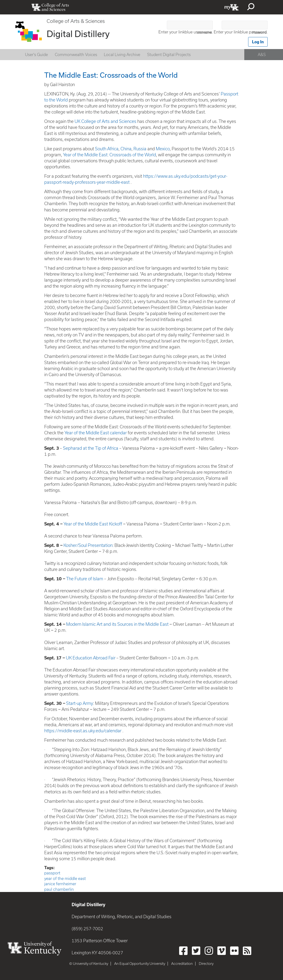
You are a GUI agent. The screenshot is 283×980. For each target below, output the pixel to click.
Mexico (163, 149)
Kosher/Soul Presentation (88, 545)
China (126, 149)
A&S (262, 55)
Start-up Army (80, 703)
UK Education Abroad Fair (91, 658)
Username (204, 33)
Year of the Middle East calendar (96, 433)
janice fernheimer (60, 884)
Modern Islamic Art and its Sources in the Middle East (117, 624)
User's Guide (36, 55)
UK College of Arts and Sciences (105, 121)
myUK (232, 7)
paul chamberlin (59, 889)
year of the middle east (65, 879)
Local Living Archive (122, 55)
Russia (140, 149)
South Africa (107, 149)
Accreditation (182, 964)
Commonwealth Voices (76, 55)
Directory (206, 964)
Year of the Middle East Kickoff (93, 524)
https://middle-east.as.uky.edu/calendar (83, 731)
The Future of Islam (85, 579)
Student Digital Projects (169, 55)
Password (260, 33)
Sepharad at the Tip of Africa (91, 448)
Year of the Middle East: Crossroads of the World (110, 155)
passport (52, 873)
